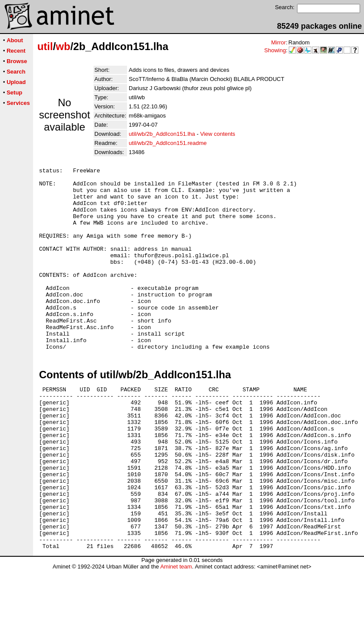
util (45, 46)
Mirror (278, 42)
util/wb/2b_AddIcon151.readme (168, 143)
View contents (218, 134)
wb (63, 46)
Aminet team (176, 636)
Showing (275, 50)
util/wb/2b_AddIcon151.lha (162, 134)
